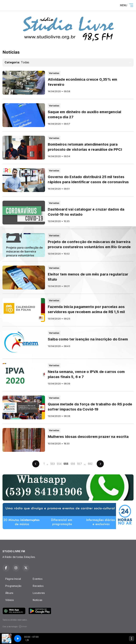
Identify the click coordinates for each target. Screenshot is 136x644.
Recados (38, 586)
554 (59, 464)
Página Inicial (13, 579)
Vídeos (10, 600)
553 (53, 464)
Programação (13, 586)
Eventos (38, 579)
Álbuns (9, 593)
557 (80, 464)
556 (73, 464)
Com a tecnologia (15, 627)
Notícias (38, 600)
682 (90, 464)
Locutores (39, 593)
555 (66, 464)
